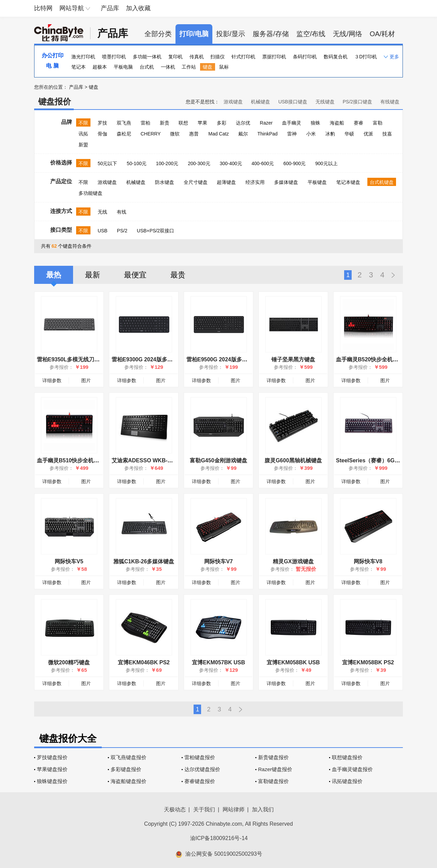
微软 (175, 134)
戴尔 (243, 134)
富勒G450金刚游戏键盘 (218, 460)
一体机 (168, 67)
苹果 (202, 123)
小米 (311, 134)
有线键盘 (390, 102)
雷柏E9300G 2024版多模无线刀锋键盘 (159, 359)
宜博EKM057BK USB (218, 662)
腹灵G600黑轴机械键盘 (293, 460)
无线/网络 (348, 34)
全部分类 (158, 34)
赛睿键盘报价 (200, 781)
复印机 (175, 57)
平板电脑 (123, 67)
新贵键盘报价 (273, 757)
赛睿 (358, 123)
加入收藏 (138, 8)
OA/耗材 (382, 34)
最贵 (178, 275)
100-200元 (167, 163)
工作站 (189, 67)
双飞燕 (124, 123)
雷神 (292, 134)
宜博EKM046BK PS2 (144, 662)
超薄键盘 (226, 182)
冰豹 (330, 134)
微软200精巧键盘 (69, 662)
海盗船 (337, 123)
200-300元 (199, 163)
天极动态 (175, 809)
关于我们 (204, 809)
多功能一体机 (147, 57)
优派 (368, 134)
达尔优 (243, 123)
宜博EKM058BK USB (293, 662)
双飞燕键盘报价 (129, 757)
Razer (266, 123)
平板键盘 (317, 182)
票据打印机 (274, 57)
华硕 (349, 134)
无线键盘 (325, 102)
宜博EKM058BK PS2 (368, 662)
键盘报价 (55, 102)
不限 (83, 123)
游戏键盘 (233, 102)
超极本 (100, 67)
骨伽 (102, 134)
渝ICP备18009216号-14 (219, 838)
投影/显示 (231, 34)
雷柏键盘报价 (200, 757)
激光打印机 (83, 57)
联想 (183, 123)
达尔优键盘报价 (202, 769)
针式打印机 (243, 57)
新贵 (165, 123)
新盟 (83, 145)
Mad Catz (218, 134)
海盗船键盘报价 (129, 781)
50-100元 (137, 163)
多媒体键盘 (286, 182)
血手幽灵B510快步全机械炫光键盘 (79, 460)
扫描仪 (217, 57)
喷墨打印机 (114, 57)
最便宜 (135, 275)
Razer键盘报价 (275, 769)
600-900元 (294, 163)
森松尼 (124, 134)
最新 (93, 275)
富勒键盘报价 (273, 781)
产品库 (110, 8)
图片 (86, 380)
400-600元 (263, 163)
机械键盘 (260, 102)
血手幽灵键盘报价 (352, 769)
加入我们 (263, 809)
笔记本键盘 (348, 182)
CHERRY (151, 134)
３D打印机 (366, 57)
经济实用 (255, 182)
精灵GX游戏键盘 (293, 561)
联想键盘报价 (347, 757)
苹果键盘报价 (52, 769)
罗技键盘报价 (52, 757)
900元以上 (326, 163)
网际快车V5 (69, 561)
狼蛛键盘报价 (52, 781)
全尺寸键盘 (196, 182)
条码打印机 (305, 57)
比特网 (43, 8)
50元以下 (108, 163)
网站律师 (234, 809)
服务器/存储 (271, 34)
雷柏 (145, 123)
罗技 (102, 123)
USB (103, 231)
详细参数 (52, 380)
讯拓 (83, 134)
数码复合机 (336, 57)
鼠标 (224, 67)
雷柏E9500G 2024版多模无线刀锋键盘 (233, 359)
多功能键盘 (90, 193)
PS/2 (122, 231)
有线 (122, 212)
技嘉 (387, 134)
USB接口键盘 (293, 102)
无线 (102, 212)
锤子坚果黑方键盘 (293, 359)
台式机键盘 (382, 182)
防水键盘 (165, 182)
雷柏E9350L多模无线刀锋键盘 (74, 359)
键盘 (208, 67)
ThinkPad (267, 134)
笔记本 (79, 67)
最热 (54, 275)
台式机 (147, 67)
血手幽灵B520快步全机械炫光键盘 (378, 359)
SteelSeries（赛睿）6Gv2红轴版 (376, 460)
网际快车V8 (368, 561)
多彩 (222, 123)
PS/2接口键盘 (357, 102)
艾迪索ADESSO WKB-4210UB (150, 460)
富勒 (378, 123)
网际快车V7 (218, 561)
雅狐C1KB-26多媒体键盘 (144, 561)
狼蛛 (315, 123)
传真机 (197, 57)
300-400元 (231, 163)
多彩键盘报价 (126, 769)
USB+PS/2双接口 (156, 231)
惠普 (194, 134)
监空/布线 (311, 34)
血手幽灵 (292, 123)
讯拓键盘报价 (347, 781)
